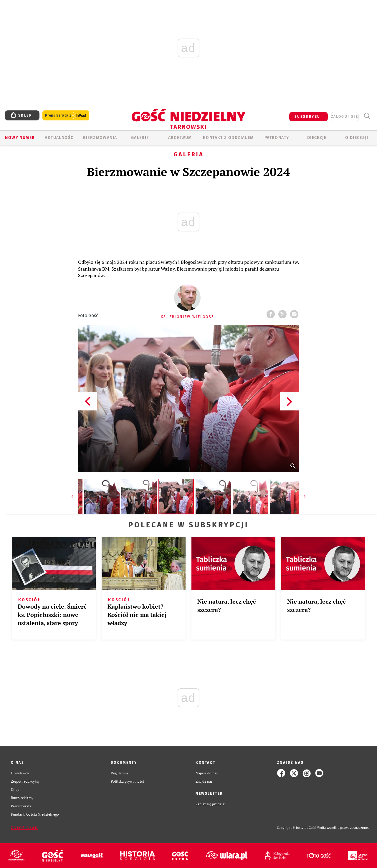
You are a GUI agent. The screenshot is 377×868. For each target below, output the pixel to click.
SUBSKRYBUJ (308, 117)
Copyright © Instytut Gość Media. (302, 828)
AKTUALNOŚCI (60, 138)
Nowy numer (20, 138)
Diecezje (317, 138)
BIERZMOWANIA (100, 138)
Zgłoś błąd (24, 828)
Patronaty (277, 138)
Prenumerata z (66, 116)
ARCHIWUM (180, 138)
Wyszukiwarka (367, 116)
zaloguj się (345, 117)
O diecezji (357, 138)
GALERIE (140, 138)
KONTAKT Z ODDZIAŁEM (228, 138)
